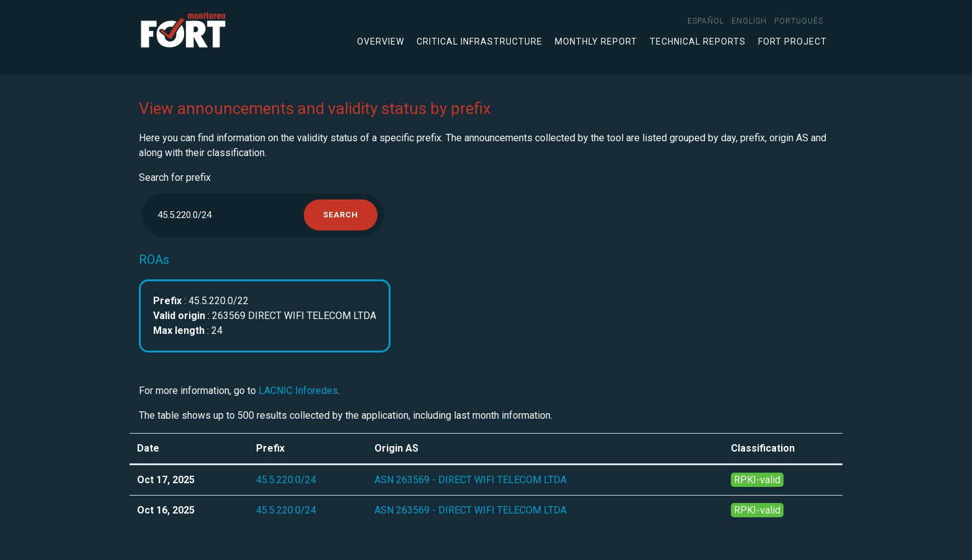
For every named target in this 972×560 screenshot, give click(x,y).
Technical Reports (698, 42)
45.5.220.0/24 (286, 480)
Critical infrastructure (479, 42)
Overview (381, 42)
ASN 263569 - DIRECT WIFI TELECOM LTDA (471, 480)
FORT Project (793, 42)
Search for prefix (175, 177)
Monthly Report (596, 42)
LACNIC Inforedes (298, 391)
